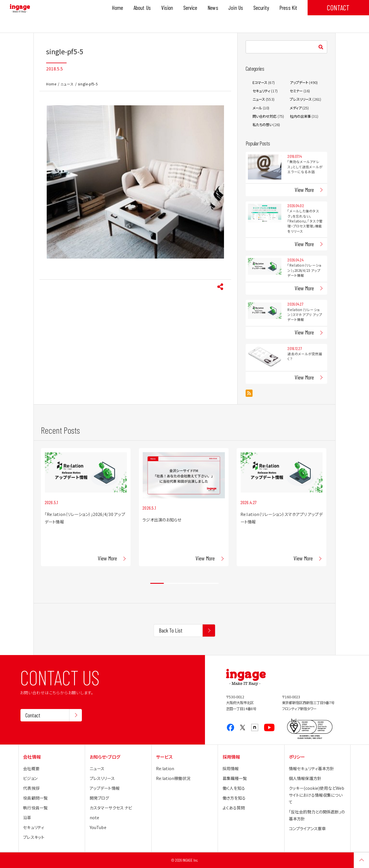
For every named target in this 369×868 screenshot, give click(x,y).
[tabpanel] (86, 507)
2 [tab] (171, 583)
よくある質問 (234, 808)
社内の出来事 (300, 116)
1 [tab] (157, 583)
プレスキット (34, 837)
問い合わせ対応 (265, 116)
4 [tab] (198, 583)
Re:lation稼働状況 (173, 778)
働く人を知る (234, 788)
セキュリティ (261, 91)
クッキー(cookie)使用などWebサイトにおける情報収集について (317, 795)
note (95, 818)
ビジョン (30, 778)
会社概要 (31, 768)
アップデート (299, 83)
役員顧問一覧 (35, 798)
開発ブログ (99, 798)
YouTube (98, 827)
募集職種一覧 (235, 778)
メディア (296, 108)
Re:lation (165, 768)
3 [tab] (184, 583)
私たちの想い (263, 125)
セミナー (296, 91)
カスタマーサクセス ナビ (111, 808)
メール (257, 108)
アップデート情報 (105, 788)
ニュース (67, 84)
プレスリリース (301, 99)
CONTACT (338, 8)
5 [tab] (212, 583)
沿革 (27, 818)
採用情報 (231, 768)
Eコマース (260, 83)
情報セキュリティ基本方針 (312, 768)
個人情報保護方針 (305, 778)
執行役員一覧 (35, 808)
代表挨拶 (31, 788)
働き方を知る (234, 798)
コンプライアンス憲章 (307, 828)
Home (51, 84)
